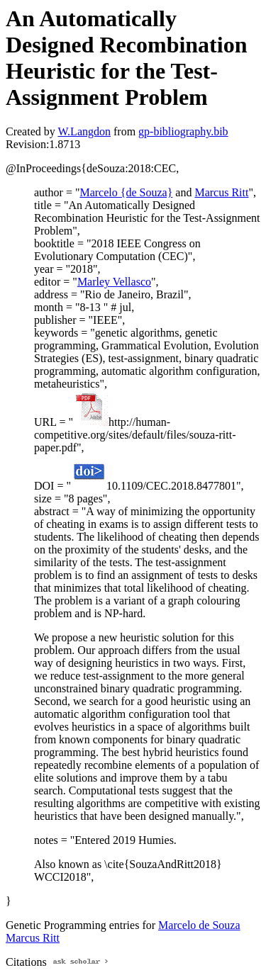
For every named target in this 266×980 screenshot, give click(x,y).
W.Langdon (84, 131)
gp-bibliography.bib (183, 131)
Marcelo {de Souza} (126, 192)
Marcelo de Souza (199, 925)
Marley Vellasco (114, 282)
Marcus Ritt (221, 192)
